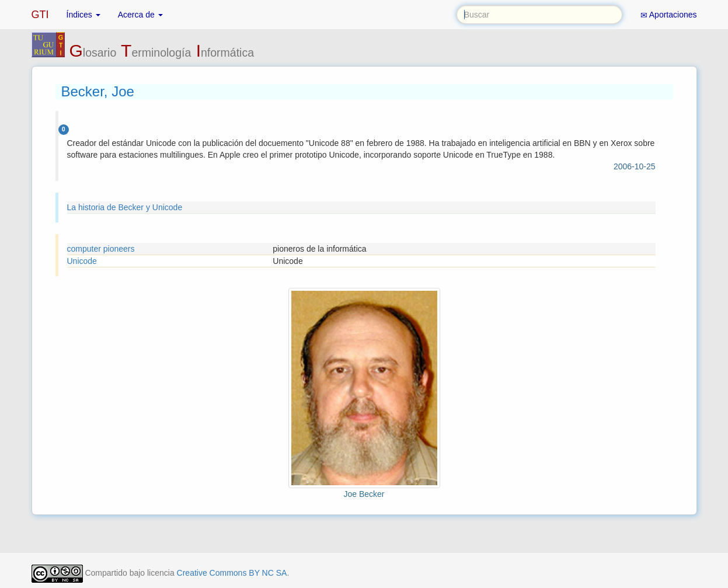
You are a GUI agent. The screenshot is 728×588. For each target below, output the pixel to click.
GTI (40, 15)
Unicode (82, 261)
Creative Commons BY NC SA (232, 573)
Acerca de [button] (140, 15)
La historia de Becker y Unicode (125, 207)
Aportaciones (669, 15)
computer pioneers (101, 249)
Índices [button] (83, 15)
